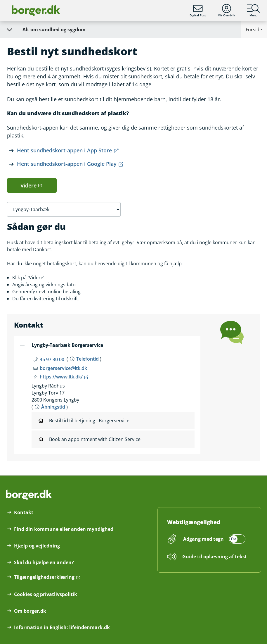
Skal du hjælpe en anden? (44, 562)
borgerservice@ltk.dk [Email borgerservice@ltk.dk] (63, 368)
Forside (254, 30)
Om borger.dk (30, 611)
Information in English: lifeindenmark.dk (62, 627)
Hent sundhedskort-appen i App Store (64, 150)
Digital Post (198, 11)
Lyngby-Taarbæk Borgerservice (67, 345)
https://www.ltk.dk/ (61, 377)
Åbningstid (53, 407)
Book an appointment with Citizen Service (90, 439)
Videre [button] (28, 185)
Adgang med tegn (203, 539)
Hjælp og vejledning (37, 546)
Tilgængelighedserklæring (44, 577)
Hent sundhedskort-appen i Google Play (67, 164)
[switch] (213, 539)
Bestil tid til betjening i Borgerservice (84, 421)
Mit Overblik (226, 11)
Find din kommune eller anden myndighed (64, 529)
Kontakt (24, 512)
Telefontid (87, 359)
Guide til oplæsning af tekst (215, 557)
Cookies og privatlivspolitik (46, 594)
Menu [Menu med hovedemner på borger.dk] (253, 11)
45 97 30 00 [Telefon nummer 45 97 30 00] (52, 359)
